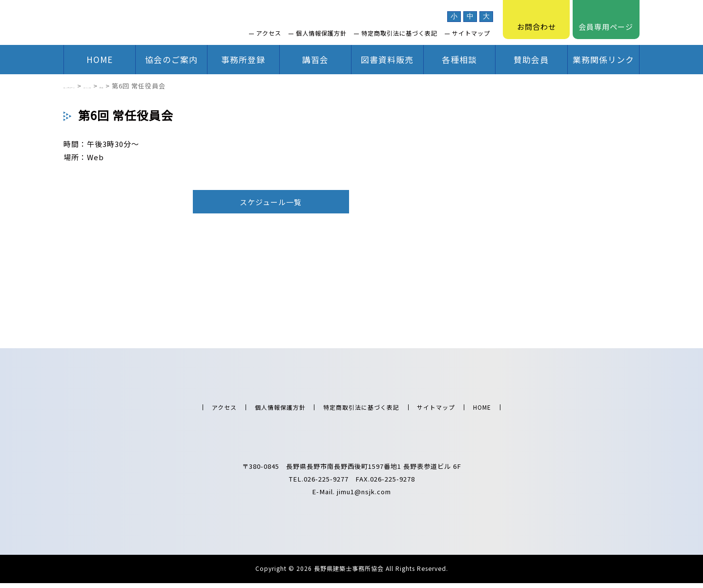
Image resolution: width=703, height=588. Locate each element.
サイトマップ (471, 33)
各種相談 (459, 59)
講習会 (315, 59)
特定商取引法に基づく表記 (399, 33)
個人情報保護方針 (321, 33)
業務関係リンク (603, 59)
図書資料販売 (387, 59)
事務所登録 (243, 59)
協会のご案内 (171, 59)
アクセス (269, 33)
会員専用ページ (606, 20)
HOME (100, 59)
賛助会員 (531, 59)
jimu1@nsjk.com (364, 496)
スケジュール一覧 (271, 202)
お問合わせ (537, 20)
